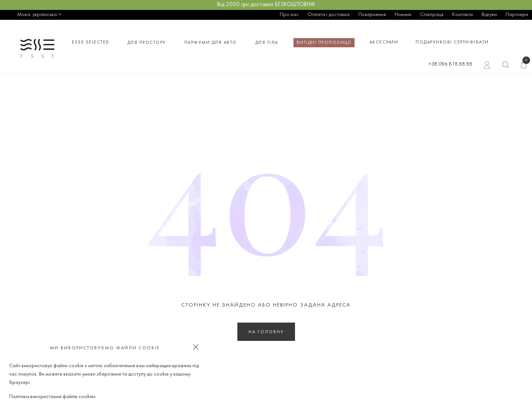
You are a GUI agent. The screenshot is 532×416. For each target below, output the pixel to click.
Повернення (372, 15)
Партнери (517, 15)
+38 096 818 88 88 (451, 64)
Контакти (463, 15)
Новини (403, 15)
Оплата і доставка (329, 15)
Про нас (289, 15)
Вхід (487, 66)
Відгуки (489, 15)
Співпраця (432, 15)
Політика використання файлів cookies (52, 397)
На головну (266, 332)
